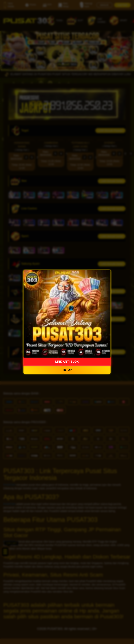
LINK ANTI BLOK (67, 362)
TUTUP (67, 370)
